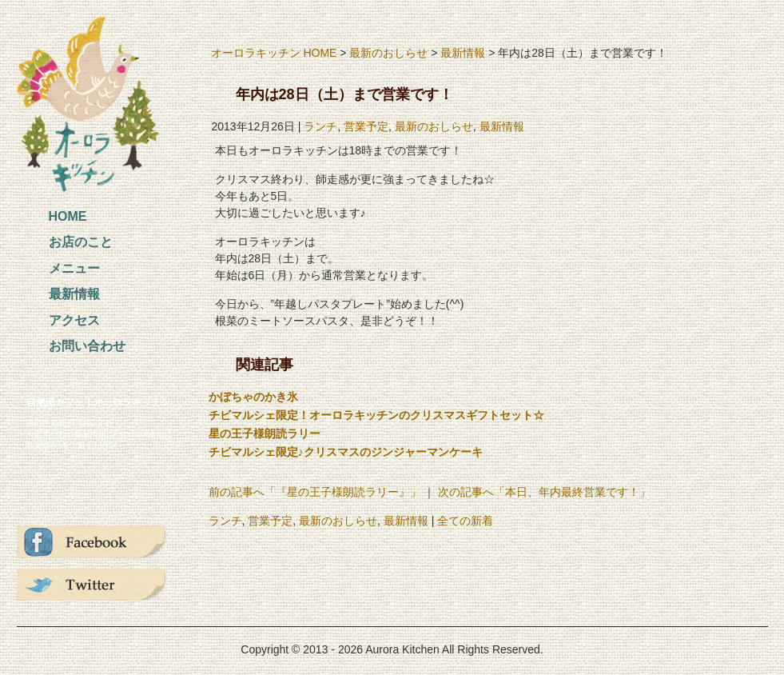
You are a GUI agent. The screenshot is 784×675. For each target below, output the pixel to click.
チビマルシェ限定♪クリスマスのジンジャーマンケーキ (346, 452)
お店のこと (81, 242)
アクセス (74, 320)
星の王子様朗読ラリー (265, 433)
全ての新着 (465, 521)
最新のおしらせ (388, 53)
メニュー (74, 268)
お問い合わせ (87, 346)
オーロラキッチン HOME (274, 53)
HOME (68, 216)
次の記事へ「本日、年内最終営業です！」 (544, 492)
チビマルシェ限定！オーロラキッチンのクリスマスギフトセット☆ (376, 415)
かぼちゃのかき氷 (253, 397)
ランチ (320, 126)
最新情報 (74, 294)
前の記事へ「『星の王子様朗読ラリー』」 (315, 492)
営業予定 (366, 126)
